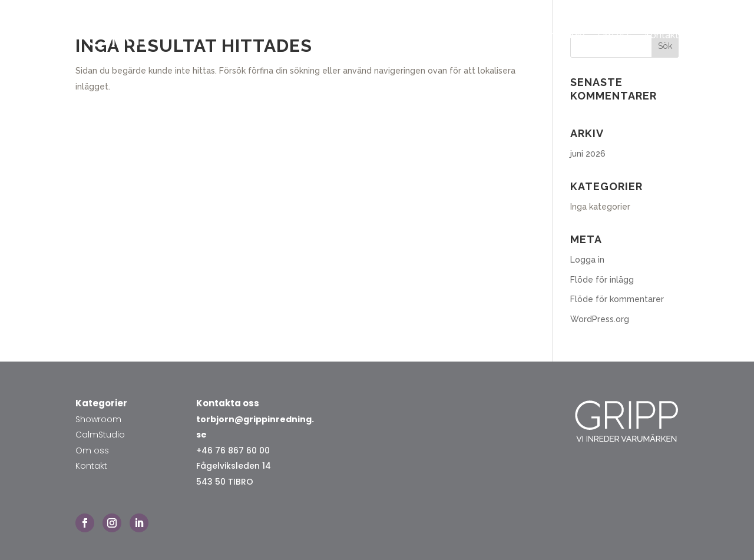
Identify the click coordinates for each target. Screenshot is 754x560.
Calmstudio (560, 35)
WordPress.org (600, 319)
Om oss (615, 35)
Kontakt (662, 35)
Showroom (498, 35)
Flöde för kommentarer (617, 299)
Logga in (587, 260)
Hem (450, 35)
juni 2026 (588, 154)
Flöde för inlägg (602, 280)
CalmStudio (100, 435)
